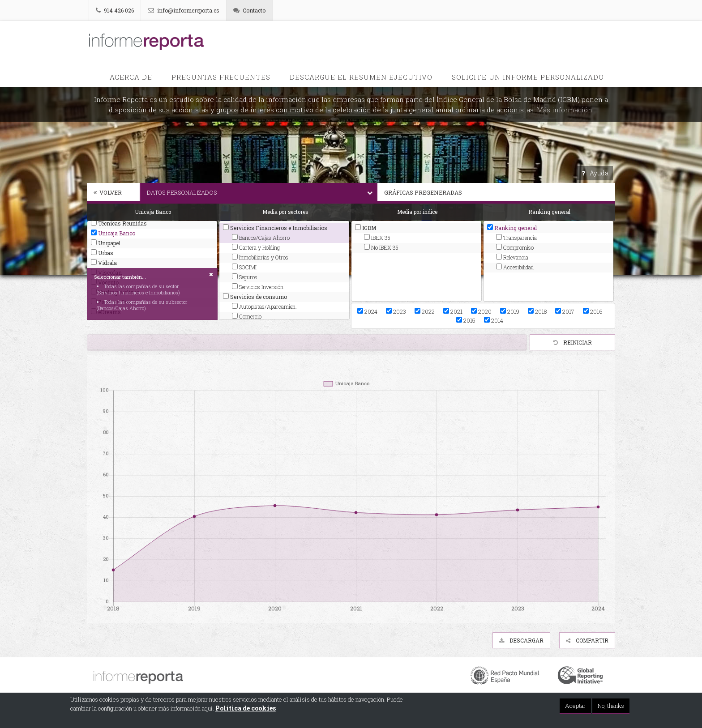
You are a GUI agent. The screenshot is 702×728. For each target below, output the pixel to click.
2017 (565, 311)
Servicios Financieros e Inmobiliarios (275, 228)
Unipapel (105, 243)
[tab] (113, 193)
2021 (453, 311)
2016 (593, 311)
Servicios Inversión (258, 287)
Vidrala (104, 263)
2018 (537, 311)
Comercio (247, 316)
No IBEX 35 (381, 247)
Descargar (521, 640)
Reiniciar (573, 342)
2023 (396, 311)
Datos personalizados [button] (262, 192)
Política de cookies (246, 709)
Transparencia (516, 238)
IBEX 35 (377, 238)
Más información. (565, 110)
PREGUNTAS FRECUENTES (221, 77)
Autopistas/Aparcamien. (264, 307)
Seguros (245, 277)
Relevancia (512, 257)
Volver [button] (108, 192)
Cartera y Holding (256, 247)
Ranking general (512, 228)
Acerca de (131, 77)
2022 (425, 311)
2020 (481, 311)
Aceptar (575, 706)
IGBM (366, 228)
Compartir (587, 640)
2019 (510, 311)
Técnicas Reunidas (119, 223)
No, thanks (611, 706)
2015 (466, 320)
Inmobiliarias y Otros (260, 257)
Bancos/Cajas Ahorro (261, 238)
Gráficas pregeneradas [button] (500, 192)
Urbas (102, 253)
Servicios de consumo (255, 297)
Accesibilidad (515, 267)
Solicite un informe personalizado (528, 77)
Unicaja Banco (113, 233)
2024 (367, 311)
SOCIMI (244, 267)
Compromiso (515, 247)
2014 (494, 320)
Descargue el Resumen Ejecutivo (361, 77)
